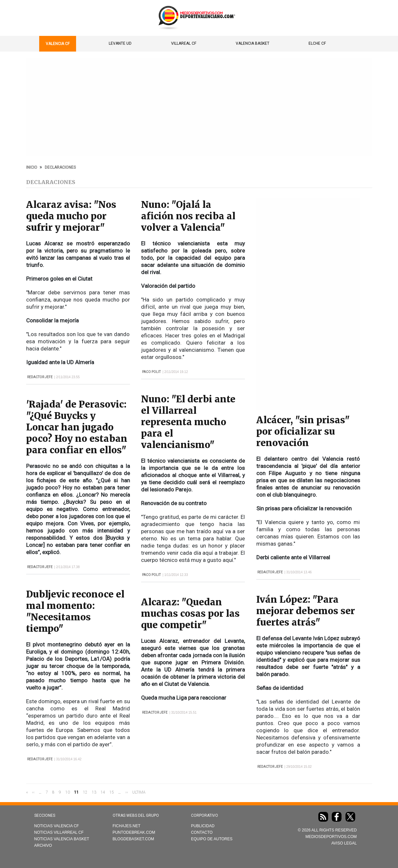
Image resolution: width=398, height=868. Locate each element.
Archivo (43, 845)
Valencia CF (58, 44)
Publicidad (203, 826)
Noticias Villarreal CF (59, 832)
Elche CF (317, 43)
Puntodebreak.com (134, 832)
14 (103, 792)
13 (94, 792)
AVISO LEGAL (344, 843)
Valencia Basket (253, 43)
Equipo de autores (212, 839)
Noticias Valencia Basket (62, 839)
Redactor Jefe (40, 377)
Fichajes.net (127, 826)
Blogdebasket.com (133, 839)
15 (112, 792)
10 (68, 792)
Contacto (202, 832)
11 (76, 792)
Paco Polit (151, 372)
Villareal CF (184, 43)
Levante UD (120, 43)
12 (85, 792)
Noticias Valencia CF (57, 826)
